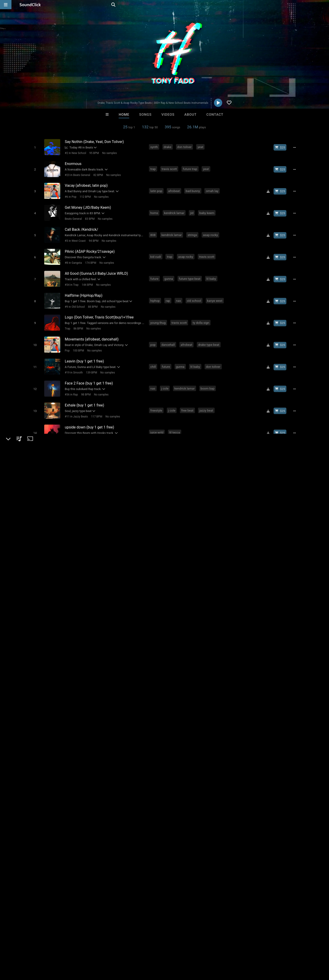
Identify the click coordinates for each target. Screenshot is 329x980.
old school (195, 293)
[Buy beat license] (282, 147)
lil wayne (233, 769)
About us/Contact (41, 953)
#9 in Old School (74, 299)
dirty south (188, 769)
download (102, 769)
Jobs (63, 953)
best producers (130, 777)
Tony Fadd (38, 651)
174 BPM (89, 257)
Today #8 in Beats (78, 147)
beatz (261, 769)
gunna (169, 272)
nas (179, 293)
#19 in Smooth (73, 361)
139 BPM (90, 361)
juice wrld (158, 418)
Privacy (109, 953)
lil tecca (175, 418)
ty (166, 439)
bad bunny (194, 188)
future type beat (191, 272)
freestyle (157, 397)
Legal (124, 953)
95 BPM (93, 153)
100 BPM (77, 340)
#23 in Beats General (76, 174)
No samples (108, 153)
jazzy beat (207, 397)
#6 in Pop (70, 195)
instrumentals (165, 769)
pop (154, 334)
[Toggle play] (34, 147)
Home (124, 115)
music (52, 769)
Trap (66, 320)
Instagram (42, 691)
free (75, 769)
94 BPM (93, 236)
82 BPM (97, 174)
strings (193, 230)
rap (169, 293)
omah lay (213, 188)
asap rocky (211, 230)
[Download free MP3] (270, 189)
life (46, 777)
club (136, 769)
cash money (279, 769)
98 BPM (85, 382)
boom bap (209, 376)
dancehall (169, 334)
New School (71, 445)
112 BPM (84, 195)
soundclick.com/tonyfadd (54, 678)
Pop (66, 340)
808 (154, 230)
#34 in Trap (71, 278)
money (206, 769)
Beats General (72, 215)
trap (154, 167)
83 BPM (89, 215)
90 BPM (86, 445)
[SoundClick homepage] (30, 5)
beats (86, 769)
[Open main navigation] (6, 5)
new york (121, 769)
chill (154, 355)
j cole (166, 376)
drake (169, 147)
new (64, 769)
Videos (168, 115)
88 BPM (92, 299)
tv (64, 777)
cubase (34, 777)
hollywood (86, 777)
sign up (242, 740)
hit (72, 777)
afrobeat (175, 188)
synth (155, 147)
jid (193, 209)
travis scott (170, 167)
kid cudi (157, 251)
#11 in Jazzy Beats (75, 403)
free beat (188, 397)
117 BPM (96, 403)
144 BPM (86, 278)
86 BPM (77, 320)
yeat (201, 147)
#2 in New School (74, 153)
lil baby (212, 272)
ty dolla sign (202, 313)
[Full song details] (296, 147)
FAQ (19, 953)
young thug (159, 313)
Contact (215, 115)
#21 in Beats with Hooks (79, 424)
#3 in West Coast (74, 236)
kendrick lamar (175, 209)
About (191, 115)
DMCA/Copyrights (85, 953)
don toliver (185, 147)
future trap (191, 167)
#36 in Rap (70, 382)
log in (259, 740)
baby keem (208, 209)
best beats (106, 777)
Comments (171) (241, 651)
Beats (39, 667)
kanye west (215, 293)
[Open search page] (324, 5)
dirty (146, 769)
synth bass (181, 439)
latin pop (157, 188)
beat (219, 769)
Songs (145, 115)
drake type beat (210, 334)
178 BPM (102, 424)
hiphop (156, 293)
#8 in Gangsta (72, 257)
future (155, 272)
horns (155, 209)
